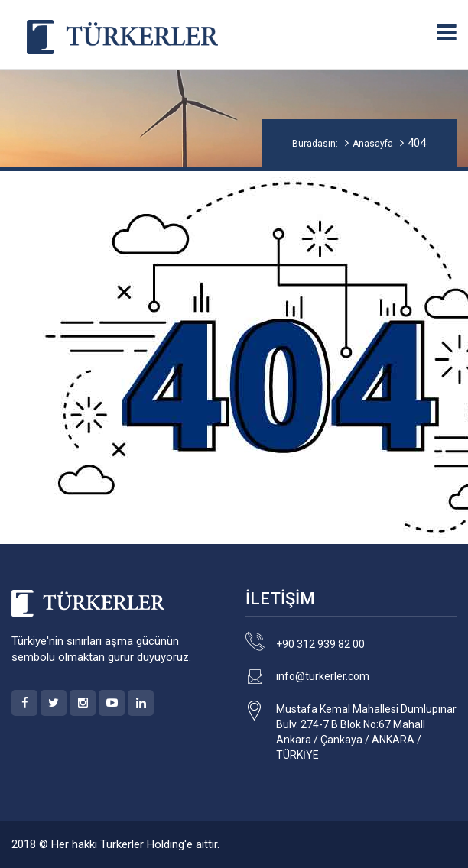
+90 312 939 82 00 (320, 644)
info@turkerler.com (323, 676)
